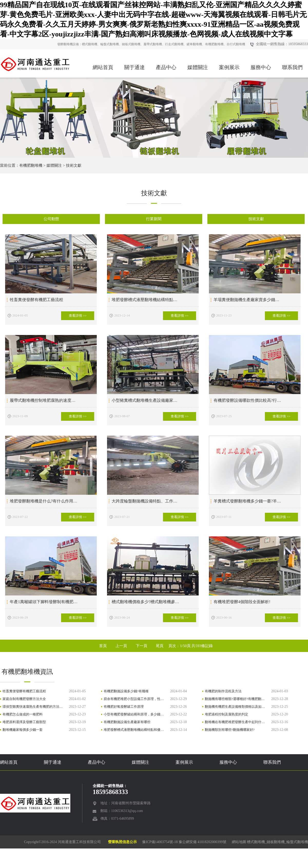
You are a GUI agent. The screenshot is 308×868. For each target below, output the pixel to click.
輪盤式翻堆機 (297, 842)
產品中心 (166, 67)
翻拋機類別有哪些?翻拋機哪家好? (230, 730)
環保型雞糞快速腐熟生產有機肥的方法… (33, 707)
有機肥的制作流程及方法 (223, 691)
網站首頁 (103, 67)
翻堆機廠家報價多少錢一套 (23, 730)
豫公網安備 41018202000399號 (203, 842)
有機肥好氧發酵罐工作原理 (124, 707)
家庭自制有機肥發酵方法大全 (24, 699)
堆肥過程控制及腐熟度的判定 (227, 714)
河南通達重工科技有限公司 (79, 842)
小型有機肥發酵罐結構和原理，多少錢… (134, 714)
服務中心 (261, 67)
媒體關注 (198, 67)
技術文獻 (74, 165)
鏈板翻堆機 (276, 842)
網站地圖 (239, 842)
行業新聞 (154, 219)
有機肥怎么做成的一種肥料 (23, 714)
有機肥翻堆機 (31, 165)
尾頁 (160, 646)
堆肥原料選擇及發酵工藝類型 (24, 722)
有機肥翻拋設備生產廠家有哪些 (127, 722)
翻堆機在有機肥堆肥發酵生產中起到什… (235, 722)
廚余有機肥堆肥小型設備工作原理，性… (134, 699)
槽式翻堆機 (256, 842)
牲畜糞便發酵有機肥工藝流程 (24, 691)
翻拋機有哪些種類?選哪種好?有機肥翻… (235, 699)
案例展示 (229, 67)
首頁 (103, 646)
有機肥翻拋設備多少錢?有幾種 (126, 691)
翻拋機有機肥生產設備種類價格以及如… (235, 707)
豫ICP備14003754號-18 (160, 842)
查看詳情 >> (78, 316)
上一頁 (121, 646)
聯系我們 (292, 67)
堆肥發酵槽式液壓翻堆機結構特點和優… (134, 730)
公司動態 (51, 219)
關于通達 (134, 67)
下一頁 (142, 646)
